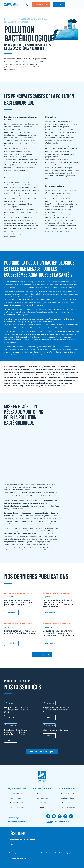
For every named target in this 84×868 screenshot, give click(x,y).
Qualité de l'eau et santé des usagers (34, 20)
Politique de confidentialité (19, 822)
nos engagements (10, 20)
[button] (60, 4)
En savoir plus (65, 853)
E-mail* (12, 845)
